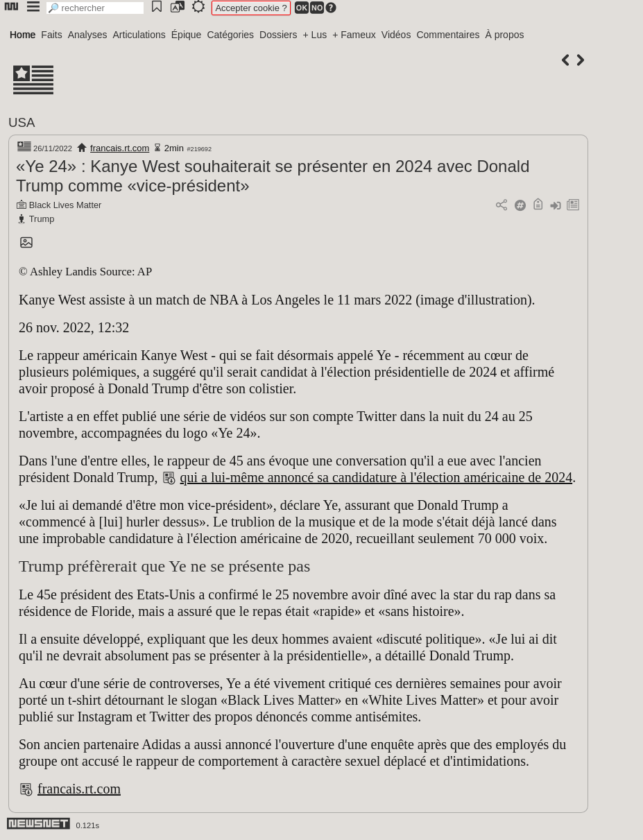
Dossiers (278, 35)
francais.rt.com (120, 148)
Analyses (88, 35)
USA (22, 122)
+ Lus (315, 35)
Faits (51, 35)
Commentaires (448, 35)
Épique (187, 35)
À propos (504, 35)
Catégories (230, 35)
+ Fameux (354, 35)
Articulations (139, 35)
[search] (95, 8)
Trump (42, 219)
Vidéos (396, 35)
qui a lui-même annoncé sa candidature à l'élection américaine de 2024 (377, 477)
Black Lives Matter (66, 205)
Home (23, 35)
